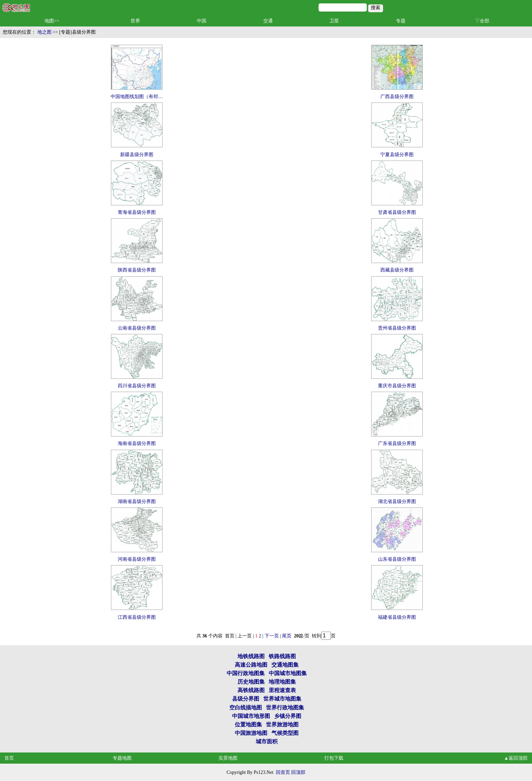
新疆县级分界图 (137, 155)
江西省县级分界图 (137, 617)
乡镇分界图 (288, 716)
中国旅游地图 (251, 733)
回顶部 (298, 772)
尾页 (287, 636)
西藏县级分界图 (397, 270)
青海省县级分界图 (137, 212)
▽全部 (482, 21)
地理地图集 (282, 682)
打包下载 (334, 758)
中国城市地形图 (251, 716)
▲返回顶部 (516, 758)
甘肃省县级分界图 (397, 212)
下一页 (272, 636)
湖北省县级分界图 (397, 501)
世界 (135, 21)
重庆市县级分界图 (397, 386)
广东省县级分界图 (397, 443)
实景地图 (228, 758)
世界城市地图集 (282, 699)
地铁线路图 (251, 656)
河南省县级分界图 (137, 559)
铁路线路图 (282, 656)
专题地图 (122, 758)
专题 (401, 21)
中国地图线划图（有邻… (137, 97)
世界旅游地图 (282, 724)
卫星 (334, 21)
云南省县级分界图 (137, 328)
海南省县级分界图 (137, 443)
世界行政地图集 (285, 708)
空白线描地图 (246, 708)
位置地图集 (248, 724)
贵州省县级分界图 (397, 328)
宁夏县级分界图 (397, 155)
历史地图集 (251, 682)
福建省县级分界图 (397, 617)
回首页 (283, 772)
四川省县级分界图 (137, 386)
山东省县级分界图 (397, 559)
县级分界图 (246, 699)
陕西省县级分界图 (137, 270)
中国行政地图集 (246, 673)
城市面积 (267, 741)
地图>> (52, 21)
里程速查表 (282, 690)
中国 (202, 21)
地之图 (44, 32)
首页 (9, 758)
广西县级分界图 (397, 97)
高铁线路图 (251, 690)
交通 (268, 21)
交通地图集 (285, 665)
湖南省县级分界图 (137, 501)
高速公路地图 (251, 665)
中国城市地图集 (288, 673)
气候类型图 (285, 733)
